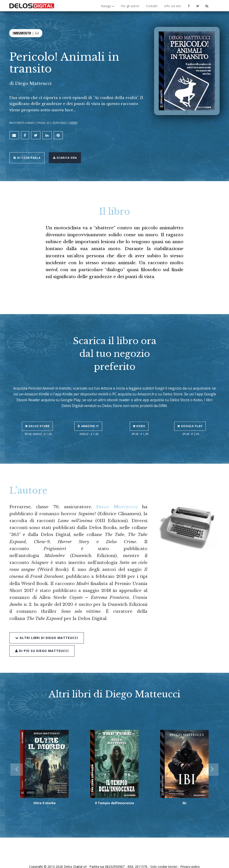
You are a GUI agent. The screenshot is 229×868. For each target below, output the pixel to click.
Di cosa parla (29, 154)
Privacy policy (190, 860)
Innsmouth (22, 33)
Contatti (152, 6)
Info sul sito (173, 6)
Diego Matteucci (33, 83)
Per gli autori (130, 6)
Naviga (107, 6)
